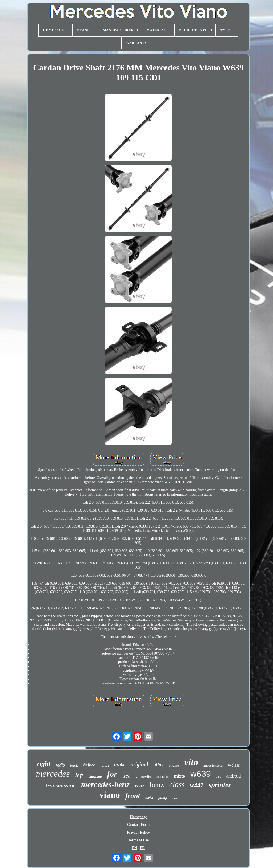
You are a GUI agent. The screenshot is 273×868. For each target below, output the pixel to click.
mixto (180, 776)
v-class (234, 765)
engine (174, 765)
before (89, 765)
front (133, 796)
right (44, 764)
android (233, 776)
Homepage (138, 817)
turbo (149, 798)
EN (135, 848)
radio (60, 765)
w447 (197, 785)
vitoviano (95, 777)
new (175, 798)
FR (142, 848)
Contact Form (138, 825)
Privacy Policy (138, 832)
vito (191, 762)
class (177, 784)
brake (120, 765)
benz (157, 785)
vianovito (143, 776)
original (139, 764)
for (112, 774)
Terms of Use (138, 840)
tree (126, 776)
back (74, 765)
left (79, 775)
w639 (201, 774)
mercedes (53, 774)
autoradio (162, 777)
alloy (159, 765)
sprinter (220, 785)
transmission (61, 785)
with (219, 777)
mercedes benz (213, 766)
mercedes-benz (105, 784)
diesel (105, 766)
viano (110, 795)
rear (140, 786)
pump (163, 798)
